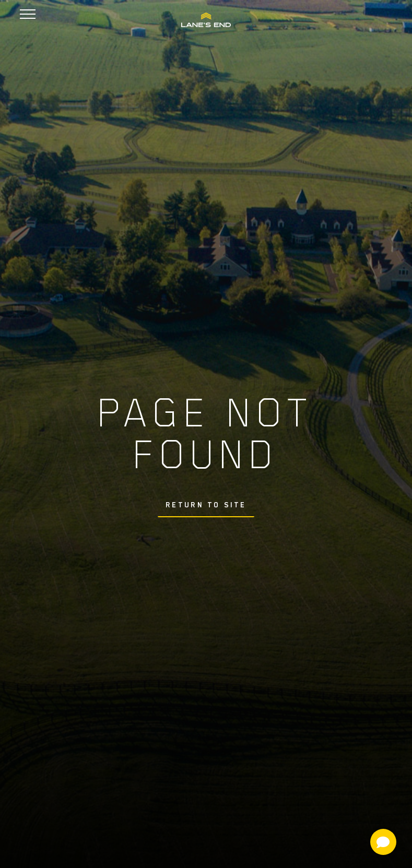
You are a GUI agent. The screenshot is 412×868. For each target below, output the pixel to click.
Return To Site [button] (206, 505)
